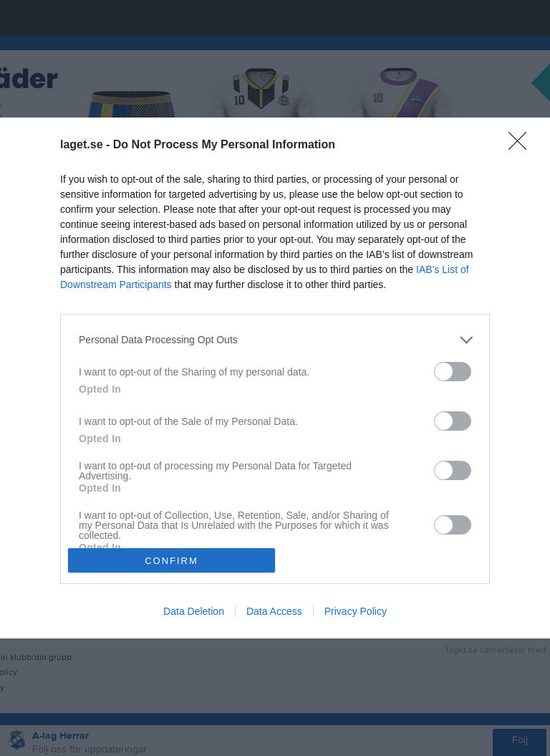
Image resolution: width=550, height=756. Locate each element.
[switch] (453, 372)
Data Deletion (194, 611)
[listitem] (275, 340)
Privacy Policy (356, 611)
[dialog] (275, 378)
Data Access (274, 611)
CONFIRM (172, 561)
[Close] (522, 145)
